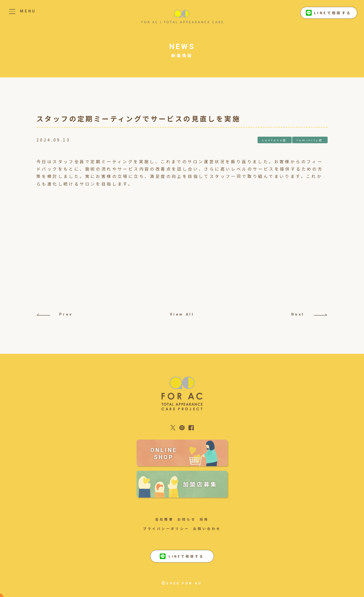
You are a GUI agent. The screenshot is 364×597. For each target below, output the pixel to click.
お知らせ (187, 519)
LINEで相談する (329, 13)
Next (309, 314)
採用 (204, 519)
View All (182, 314)
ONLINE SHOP (164, 454)
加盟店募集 (200, 484)
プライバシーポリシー (166, 529)
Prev (55, 314)
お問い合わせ (207, 529)
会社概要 (165, 519)
